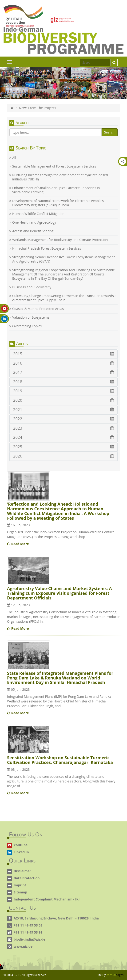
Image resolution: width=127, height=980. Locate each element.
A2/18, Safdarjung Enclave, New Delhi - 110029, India (56, 918)
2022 (63, 419)
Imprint (20, 885)
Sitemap (20, 892)
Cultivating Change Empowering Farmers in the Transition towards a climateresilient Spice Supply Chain (64, 298)
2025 (63, 447)
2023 (63, 428)
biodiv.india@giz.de (30, 939)
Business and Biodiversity (32, 287)
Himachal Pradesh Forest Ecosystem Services (47, 248)
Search (109, 132)
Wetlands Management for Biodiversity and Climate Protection (60, 240)
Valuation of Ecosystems (31, 317)
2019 (63, 391)
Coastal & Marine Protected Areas (38, 309)
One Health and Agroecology (34, 222)
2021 (63, 410)
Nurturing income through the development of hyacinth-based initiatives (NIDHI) (60, 177)
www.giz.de (23, 946)
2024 (63, 437)
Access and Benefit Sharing (33, 231)
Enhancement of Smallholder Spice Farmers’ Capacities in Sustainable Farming (56, 190)
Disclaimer (22, 871)
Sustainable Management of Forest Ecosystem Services (54, 166)
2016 (63, 363)
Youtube (21, 845)
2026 (63, 456)
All (14, 158)
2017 (63, 372)
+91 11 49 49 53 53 (28, 925)
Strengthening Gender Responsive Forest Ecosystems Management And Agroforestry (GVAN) (63, 259)
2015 (63, 354)
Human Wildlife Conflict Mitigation (38, 214)
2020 (63, 400)
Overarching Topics (27, 326)
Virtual (115, 975)
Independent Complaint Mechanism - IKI (47, 899)
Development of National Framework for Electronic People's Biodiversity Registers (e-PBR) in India (58, 203)
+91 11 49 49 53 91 (28, 932)
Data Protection (27, 878)
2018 (63, 382)
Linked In (21, 852)
